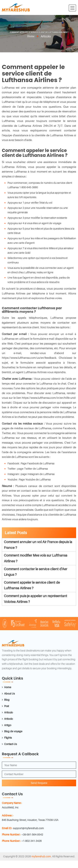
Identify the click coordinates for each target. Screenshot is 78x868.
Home (31, 36)
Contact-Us (10, 744)
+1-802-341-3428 (32, 841)
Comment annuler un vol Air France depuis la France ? (38, 545)
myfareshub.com (41, 856)
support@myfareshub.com (28, 828)
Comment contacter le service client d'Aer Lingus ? (36, 572)
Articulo (8, 712)
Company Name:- (12, 803)
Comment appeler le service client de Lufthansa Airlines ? (32, 585)
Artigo (8, 725)
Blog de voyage (13, 731)
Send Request (39, 783)
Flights (8, 738)
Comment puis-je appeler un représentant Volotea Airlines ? (36, 599)
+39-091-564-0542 (32, 834)
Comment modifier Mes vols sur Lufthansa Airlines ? (36, 558)
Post (7, 706)
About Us (9, 693)
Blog (7, 700)
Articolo (8, 719)
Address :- (8, 815)
